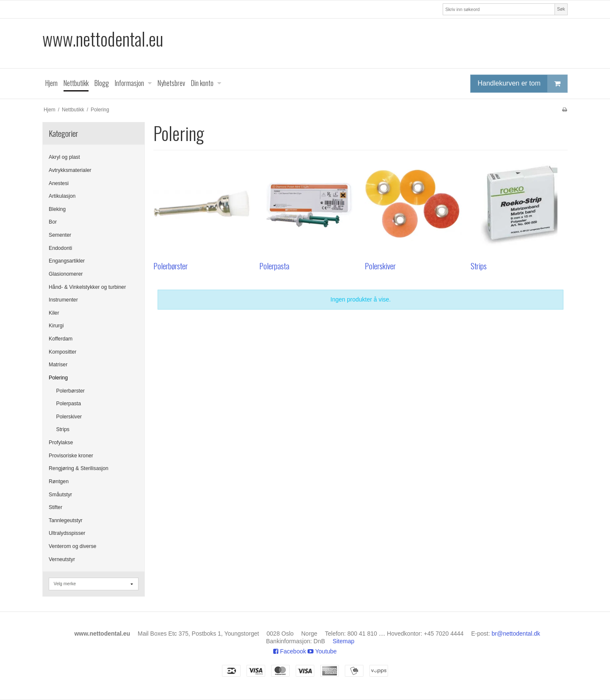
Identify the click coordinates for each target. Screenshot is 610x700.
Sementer (60, 235)
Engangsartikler (67, 261)
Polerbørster (71, 391)
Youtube (322, 651)
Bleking (57, 209)
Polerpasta (69, 404)
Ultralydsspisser (67, 533)
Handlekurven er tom (522, 84)
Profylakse (61, 443)
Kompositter (62, 352)
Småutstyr (60, 495)
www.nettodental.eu (103, 39)
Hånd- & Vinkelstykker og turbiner (87, 287)
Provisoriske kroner (71, 456)
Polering (58, 378)
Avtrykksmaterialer (70, 170)
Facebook (290, 651)
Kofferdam (61, 339)
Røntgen (59, 481)
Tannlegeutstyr (66, 520)
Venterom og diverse (72, 546)
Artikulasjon (62, 196)
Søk (561, 9)
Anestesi (59, 183)
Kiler (54, 313)
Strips (63, 429)
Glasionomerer (66, 274)
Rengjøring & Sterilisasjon (79, 468)
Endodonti (60, 248)
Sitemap (343, 641)
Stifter (55, 507)
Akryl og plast (64, 157)
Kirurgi (56, 326)
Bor (53, 222)
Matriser (58, 365)
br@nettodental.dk (516, 634)
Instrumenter (63, 300)
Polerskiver (69, 417)
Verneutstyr (62, 559)
